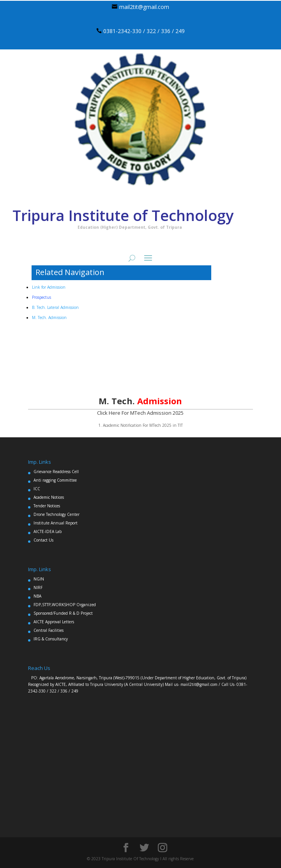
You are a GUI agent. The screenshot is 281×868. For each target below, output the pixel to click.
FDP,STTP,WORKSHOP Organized (65, 605)
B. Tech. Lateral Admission (55, 307)
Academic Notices (49, 497)
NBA (37, 596)
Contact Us (43, 540)
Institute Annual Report (56, 523)
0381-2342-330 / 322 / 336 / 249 (144, 31)
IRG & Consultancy (51, 639)
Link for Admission (49, 287)
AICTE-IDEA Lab (48, 531)
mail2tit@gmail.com (144, 7)
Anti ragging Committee (55, 480)
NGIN (39, 579)
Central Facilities (49, 630)
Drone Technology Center (57, 514)
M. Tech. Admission (49, 317)
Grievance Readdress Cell (56, 472)
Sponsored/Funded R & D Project (63, 613)
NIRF (38, 587)
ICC (37, 489)
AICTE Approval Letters (54, 622)
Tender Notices (47, 506)
